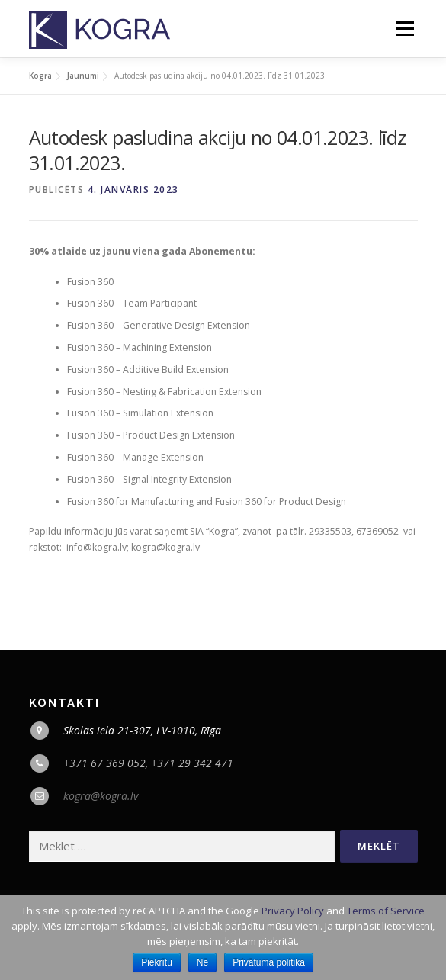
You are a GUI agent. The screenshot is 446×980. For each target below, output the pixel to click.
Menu (404, 29)
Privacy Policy (293, 911)
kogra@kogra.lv (101, 796)
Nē (202, 962)
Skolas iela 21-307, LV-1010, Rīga (142, 730)
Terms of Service (386, 911)
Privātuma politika (269, 962)
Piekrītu (157, 962)
